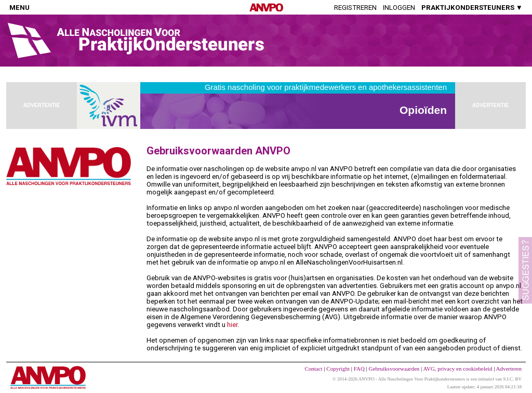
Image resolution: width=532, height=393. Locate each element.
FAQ (359, 369)
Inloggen (399, 8)
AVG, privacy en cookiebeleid (457, 369)
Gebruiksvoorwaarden (394, 369)
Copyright (338, 369)
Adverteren (509, 369)
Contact (313, 369)
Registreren (355, 8)
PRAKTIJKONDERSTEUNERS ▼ (472, 8)
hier (232, 325)
